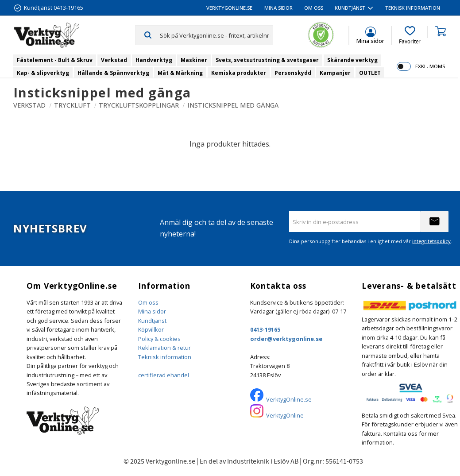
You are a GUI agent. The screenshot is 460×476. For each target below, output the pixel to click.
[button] (410, 35)
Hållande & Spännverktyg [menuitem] (113, 73)
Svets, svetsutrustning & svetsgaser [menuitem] (267, 60)
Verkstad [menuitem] (114, 60)
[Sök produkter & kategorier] (216, 35)
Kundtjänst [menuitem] (350, 8)
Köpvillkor (151, 329)
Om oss (148, 302)
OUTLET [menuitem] (370, 73)
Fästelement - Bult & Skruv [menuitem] (55, 60)
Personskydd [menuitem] (293, 73)
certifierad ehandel (164, 375)
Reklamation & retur (164, 348)
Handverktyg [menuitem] (154, 60)
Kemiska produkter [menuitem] (239, 73)
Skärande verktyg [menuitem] (352, 60)
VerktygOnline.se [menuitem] (229, 8)
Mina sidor (152, 311)
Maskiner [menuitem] (194, 60)
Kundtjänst (152, 321)
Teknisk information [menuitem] (413, 8)
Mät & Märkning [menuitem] (180, 73)
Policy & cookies (159, 339)
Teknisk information (165, 357)
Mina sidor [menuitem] (278, 8)
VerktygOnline (285, 415)
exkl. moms (430, 66)
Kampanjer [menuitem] (335, 73)
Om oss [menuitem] (314, 8)
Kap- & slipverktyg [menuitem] (43, 73)
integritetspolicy (431, 241)
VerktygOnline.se (289, 399)
